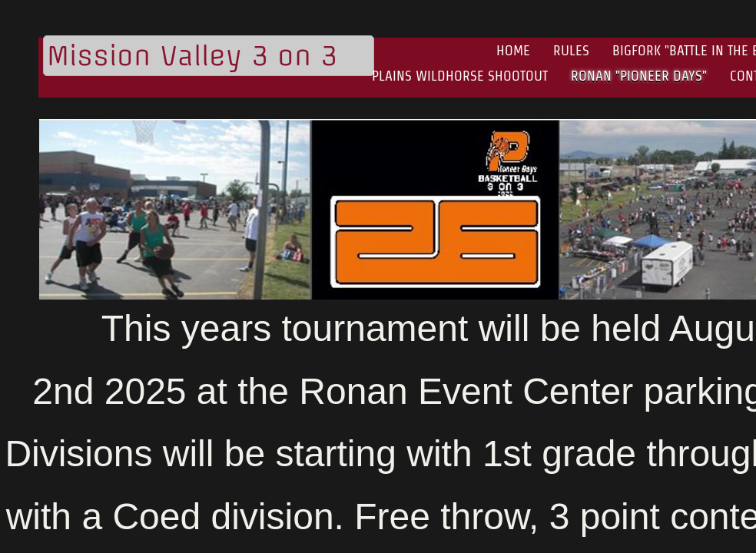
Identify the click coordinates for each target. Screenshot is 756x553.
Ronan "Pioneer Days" (639, 76)
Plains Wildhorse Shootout (460, 76)
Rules (571, 50)
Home (513, 50)
